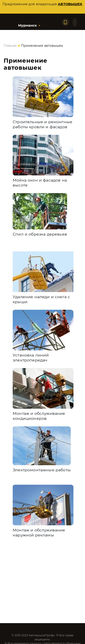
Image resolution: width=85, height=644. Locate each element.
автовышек (70, 4)
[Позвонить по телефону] (65, 22)
